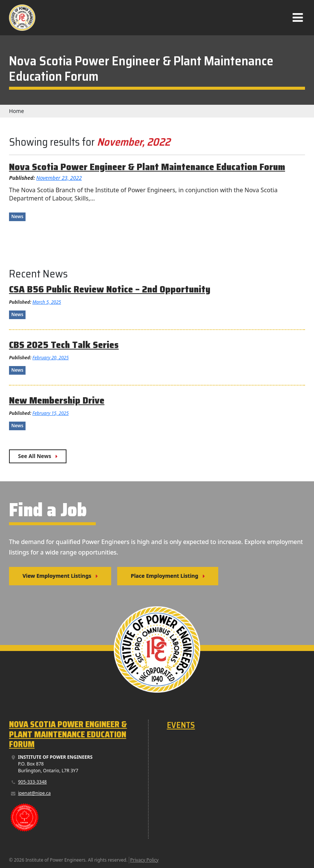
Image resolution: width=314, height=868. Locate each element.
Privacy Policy (145, 860)
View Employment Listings (57, 576)
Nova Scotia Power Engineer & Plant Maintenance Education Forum (68, 734)
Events (181, 725)
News (17, 216)
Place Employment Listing (165, 576)
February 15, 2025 (51, 413)
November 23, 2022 (59, 178)
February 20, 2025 (51, 358)
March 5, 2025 (47, 302)
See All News (35, 456)
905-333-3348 (32, 782)
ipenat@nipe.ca (34, 793)
